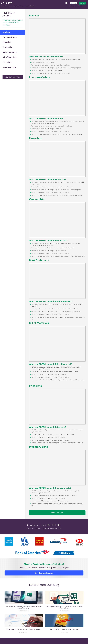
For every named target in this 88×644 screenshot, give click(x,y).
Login (81, 6)
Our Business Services (44, 573)
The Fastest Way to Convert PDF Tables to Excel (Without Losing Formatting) (24, 607)
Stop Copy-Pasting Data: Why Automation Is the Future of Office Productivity (64, 607)
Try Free (82, 3)
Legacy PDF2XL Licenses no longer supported (64, 629)
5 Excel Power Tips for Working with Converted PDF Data (24, 629)
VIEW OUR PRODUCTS (13, 77)
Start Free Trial (57, 513)
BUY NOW (74, 3)
